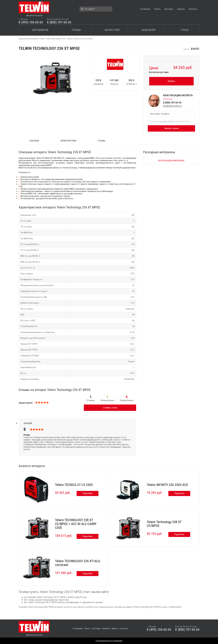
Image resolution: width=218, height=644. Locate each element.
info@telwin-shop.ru (172, 106)
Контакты (193, 9)
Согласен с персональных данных (170, 121)
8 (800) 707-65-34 (59, 22)
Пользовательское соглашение (109, 641)
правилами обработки (167, 121)
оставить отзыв (110, 408)
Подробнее (88, 493)
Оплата (157, 9)
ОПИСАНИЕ (34, 141)
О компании (145, 9)
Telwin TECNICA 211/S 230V (74, 485)
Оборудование (40, 30)
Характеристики (68, 141)
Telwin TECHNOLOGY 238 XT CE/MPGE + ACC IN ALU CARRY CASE (76, 524)
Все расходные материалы (171, 161)
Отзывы (76, 30)
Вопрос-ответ (112, 30)
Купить (171, 81)
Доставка (169, 9)
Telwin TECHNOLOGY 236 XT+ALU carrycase (78, 563)
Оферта (115, 628)
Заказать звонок (171, 128)
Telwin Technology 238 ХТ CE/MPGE (164, 524)
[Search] (96, 9)
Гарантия (181, 9)
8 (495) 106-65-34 (31, 22)
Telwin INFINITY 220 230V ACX (167, 485)
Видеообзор (149, 30)
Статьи (185, 30)
